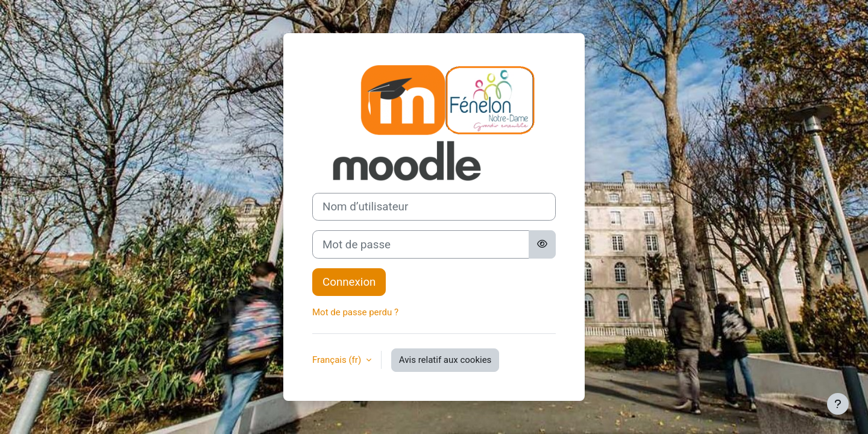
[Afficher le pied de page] (838, 404)
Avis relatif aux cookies (445, 360)
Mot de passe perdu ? (355, 312)
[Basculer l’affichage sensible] (542, 244)
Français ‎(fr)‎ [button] (338, 360)
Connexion (349, 282)
